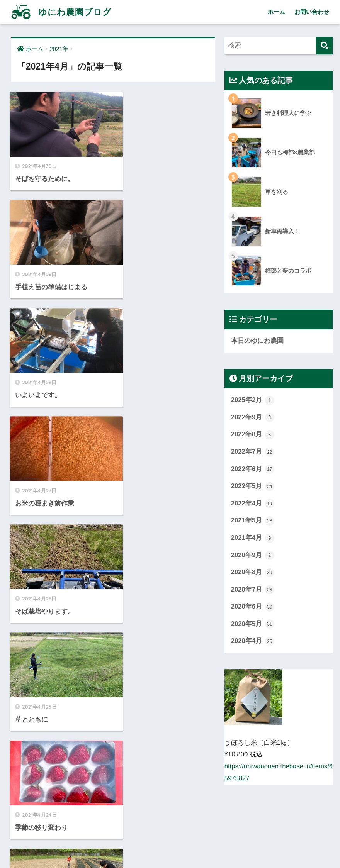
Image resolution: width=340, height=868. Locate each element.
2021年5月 (253, 521)
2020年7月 (253, 590)
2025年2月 (253, 400)
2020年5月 (253, 625)
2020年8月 (253, 573)
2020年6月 (253, 607)
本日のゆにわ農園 (257, 341)
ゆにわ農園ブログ (62, 12)
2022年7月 (253, 452)
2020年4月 (253, 642)
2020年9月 (253, 556)
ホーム (276, 12)
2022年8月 (253, 435)
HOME (170, 829)
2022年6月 (253, 470)
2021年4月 (253, 538)
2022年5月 (253, 487)
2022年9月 (253, 418)
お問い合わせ (312, 12)
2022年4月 (253, 504)
